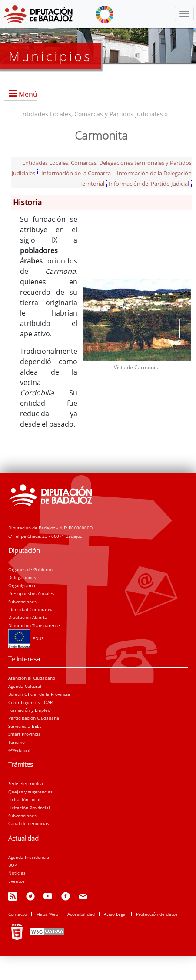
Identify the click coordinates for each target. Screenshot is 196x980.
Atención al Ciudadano (32, 678)
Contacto (18, 914)
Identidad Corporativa (31, 609)
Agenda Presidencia (29, 857)
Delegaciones (22, 577)
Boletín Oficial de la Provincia (39, 694)
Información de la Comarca (76, 173)
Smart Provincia (25, 734)
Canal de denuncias (29, 823)
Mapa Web (47, 914)
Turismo (17, 742)
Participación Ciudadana (34, 718)
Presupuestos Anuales (31, 593)
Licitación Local (24, 799)
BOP (13, 865)
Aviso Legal (115, 914)
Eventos (17, 881)
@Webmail (19, 750)
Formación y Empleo (29, 710)
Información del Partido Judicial (149, 184)
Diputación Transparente (34, 625)
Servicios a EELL (25, 726)
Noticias (17, 873)
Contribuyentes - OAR (30, 702)
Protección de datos (157, 914)
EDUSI (27, 638)
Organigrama (22, 585)
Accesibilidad (81, 914)
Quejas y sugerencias (30, 792)
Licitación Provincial (29, 808)
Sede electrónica (26, 783)
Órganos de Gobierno (30, 569)
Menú (28, 94)
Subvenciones (22, 602)
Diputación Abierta (28, 617)
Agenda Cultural (25, 686)
